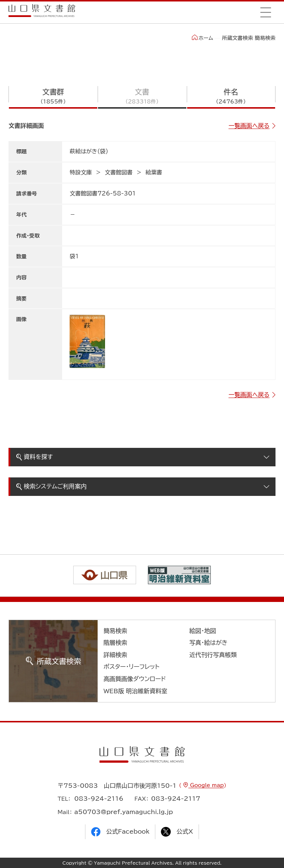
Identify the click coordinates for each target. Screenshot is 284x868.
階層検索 (115, 643)
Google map (206, 785)
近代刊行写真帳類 (213, 655)
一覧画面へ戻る (249, 126)
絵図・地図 (203, 631)
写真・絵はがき (209, 643)
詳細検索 (115, 655)
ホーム (202, 38)
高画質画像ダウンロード (135, 679)
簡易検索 (115, 631)
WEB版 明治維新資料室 (136, 691)
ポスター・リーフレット (131, 667)
